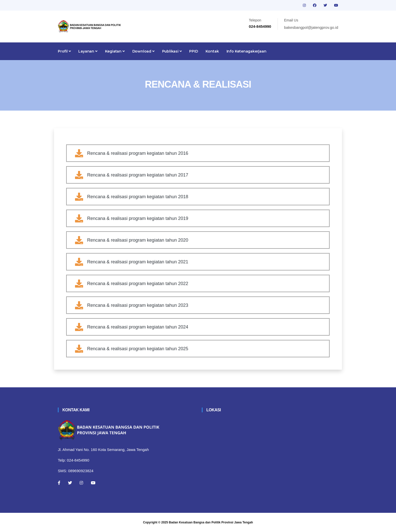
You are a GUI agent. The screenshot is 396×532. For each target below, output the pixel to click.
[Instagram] (81, 483)
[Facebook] (59, 483)
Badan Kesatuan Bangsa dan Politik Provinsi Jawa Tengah (211, 522)
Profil (64, 51)
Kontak (212, 51)
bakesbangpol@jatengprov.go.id (311, 27)
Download (143, 51)
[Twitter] (70, 483)
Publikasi (172, 51)
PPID (193, 51)
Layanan (88, 51)
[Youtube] (93, 483)
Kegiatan (115, 51)
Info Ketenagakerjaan (246, 51)
